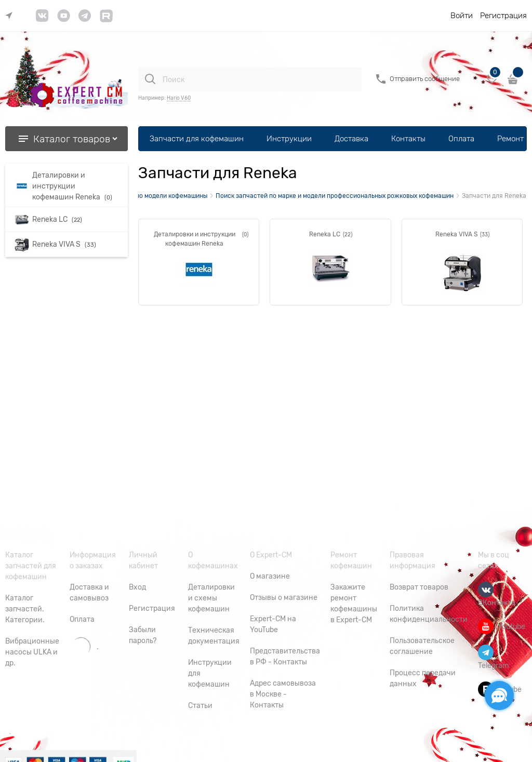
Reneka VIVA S (456, 234)
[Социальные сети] (499, 696)
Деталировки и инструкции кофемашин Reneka (195, 239)
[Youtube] (486, 626)
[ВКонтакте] (486, 590)
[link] (11, 16)
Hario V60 (179, 98)
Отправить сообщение (425, 79)
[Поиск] (150, 79)
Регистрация (503, 16)
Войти (462, 16)
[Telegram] (486, 652)
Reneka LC (325, 234)
